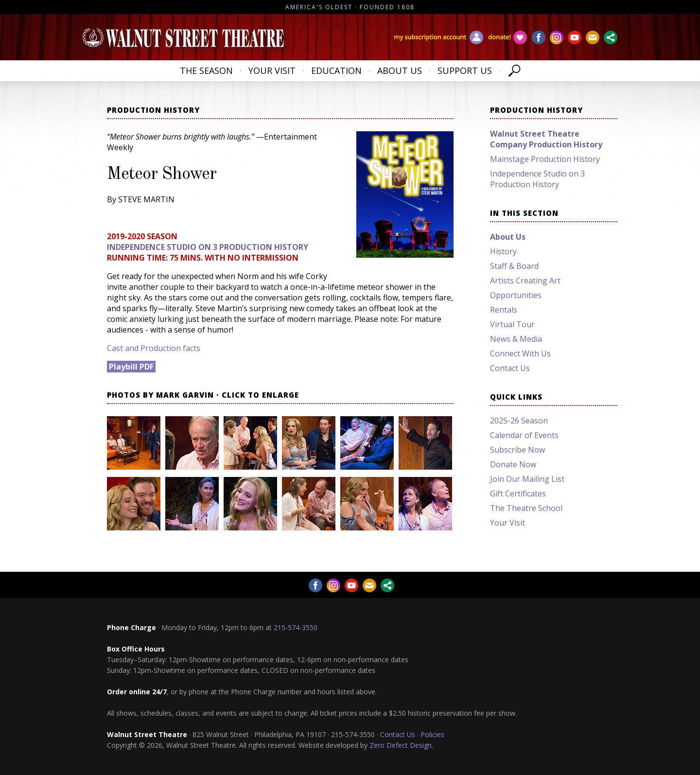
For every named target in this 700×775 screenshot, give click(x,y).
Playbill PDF (131, 367)
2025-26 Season (519, 421)
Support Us (465, 70)
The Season (206, 70)
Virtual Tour (512, 324)
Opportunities (516, 295)
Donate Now (513, 464)
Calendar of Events (524, 435)
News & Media (516, 339)
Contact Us (510, 368)
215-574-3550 (296, 627)
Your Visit (272, 70)
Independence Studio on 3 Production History (208, 247)
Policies (432, 734)
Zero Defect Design (401, 745)
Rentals (504, 310)
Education (336, 70)
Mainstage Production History (545, 159)
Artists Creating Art (525, 281)
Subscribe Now (517, 450)
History (503, 251)
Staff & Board (514, 266)
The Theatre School (526, 508)
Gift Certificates (518, 493)
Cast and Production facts (154, 348)
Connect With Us (520, 353)
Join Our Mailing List (527, 479)
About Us (400, 70)
